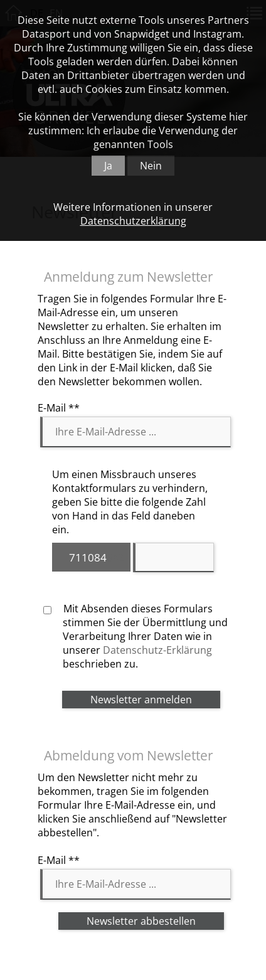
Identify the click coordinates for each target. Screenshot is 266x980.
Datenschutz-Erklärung (157, 650)
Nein (151, 166)
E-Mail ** (59, 408)
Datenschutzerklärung (133, 221)
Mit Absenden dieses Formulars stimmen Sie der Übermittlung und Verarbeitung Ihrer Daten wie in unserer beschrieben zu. (136, 636)
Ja (108, 166)
